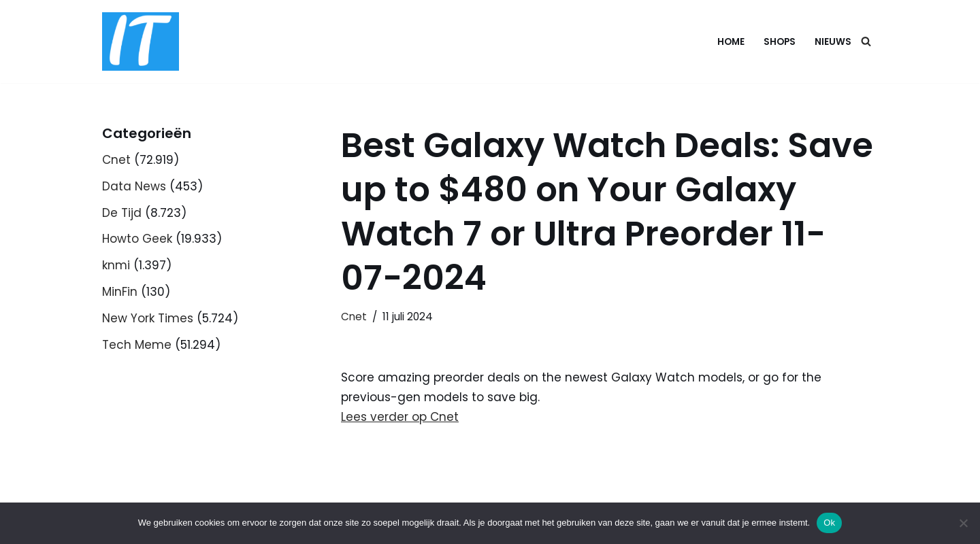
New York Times (148, 318)
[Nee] (963, 523)
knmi (116, 265)
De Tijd (122, 213)
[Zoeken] (866, 41)
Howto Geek (137, 239)
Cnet (116, 160)
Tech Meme (137, 345)
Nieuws (833, 42)
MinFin (120, 292)
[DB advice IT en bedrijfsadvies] (141, 41)
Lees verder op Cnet (400, 417)
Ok (829, 523)
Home (731, 42)
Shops (780, 42)
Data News (134, 186)
